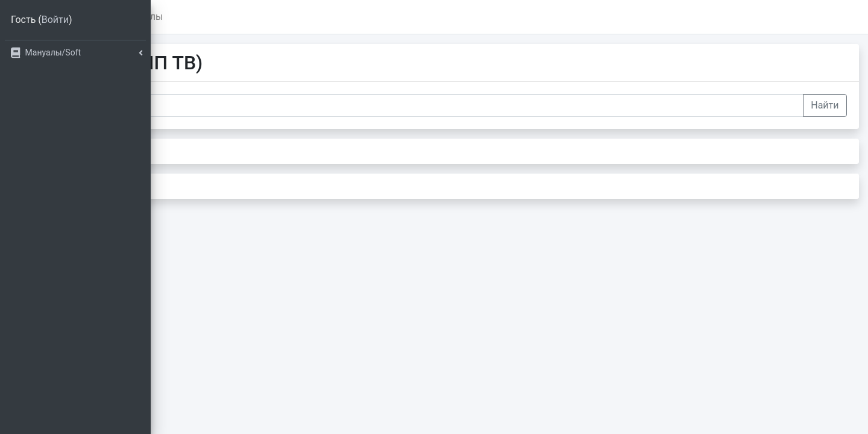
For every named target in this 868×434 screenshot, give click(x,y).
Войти (55, 20)
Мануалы (288, 17)
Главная (218, 17)
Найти (825, 105)
